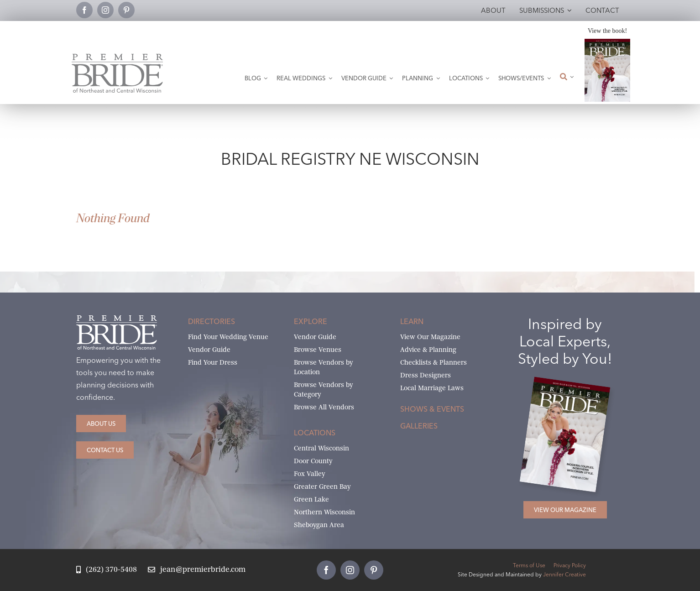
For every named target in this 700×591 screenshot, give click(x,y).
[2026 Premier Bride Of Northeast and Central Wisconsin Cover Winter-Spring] (607, 42)
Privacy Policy (570, 565)
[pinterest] (126, 10)
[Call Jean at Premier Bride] (107, 570)
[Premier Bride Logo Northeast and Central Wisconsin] (117, 57)
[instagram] (105, 10)
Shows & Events (432, 409)
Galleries (419, 426)
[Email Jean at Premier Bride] (197, 570)
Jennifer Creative (564, 574)
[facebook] (84, 10)
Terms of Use (529, 565)
